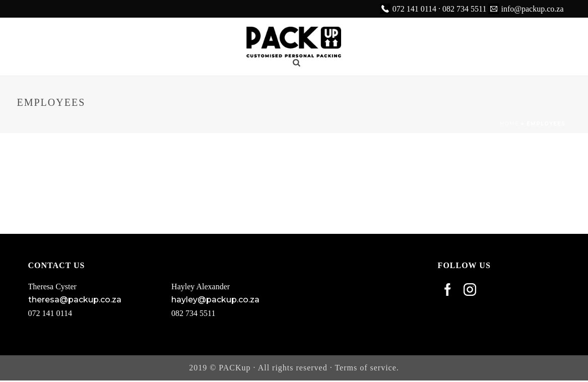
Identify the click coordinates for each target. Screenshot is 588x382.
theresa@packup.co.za (75, 300)
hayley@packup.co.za (215, 300)
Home (509, 124)
